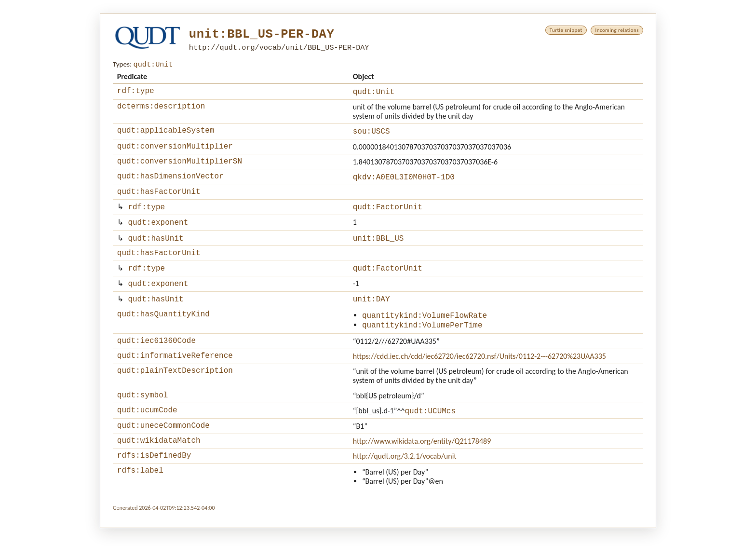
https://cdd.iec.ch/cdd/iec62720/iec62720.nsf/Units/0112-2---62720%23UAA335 (479, 378)
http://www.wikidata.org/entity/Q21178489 (422, 468)
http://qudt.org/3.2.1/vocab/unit (405, 484)
